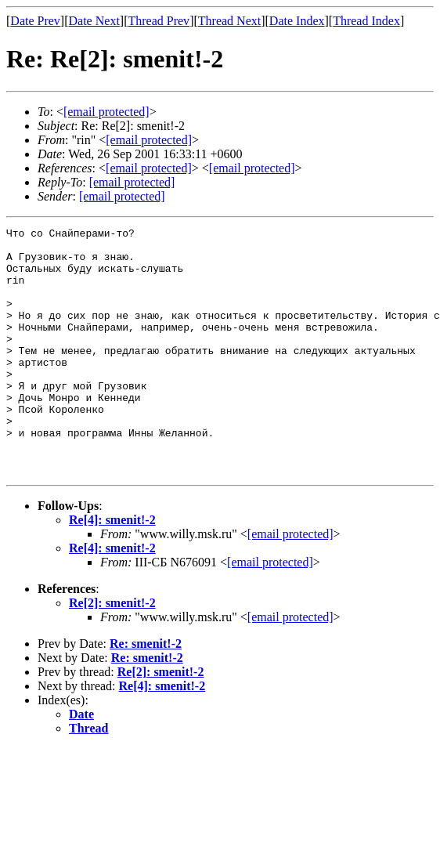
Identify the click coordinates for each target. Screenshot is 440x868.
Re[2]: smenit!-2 (112, 652)
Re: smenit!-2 (146, 693)
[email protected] (149, 168)
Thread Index (366, 21)
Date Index (297, 21)
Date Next (94, 21)
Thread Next (229, 21)
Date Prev (35, 21)
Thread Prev (159, 21)
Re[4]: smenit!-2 (112, 569)
